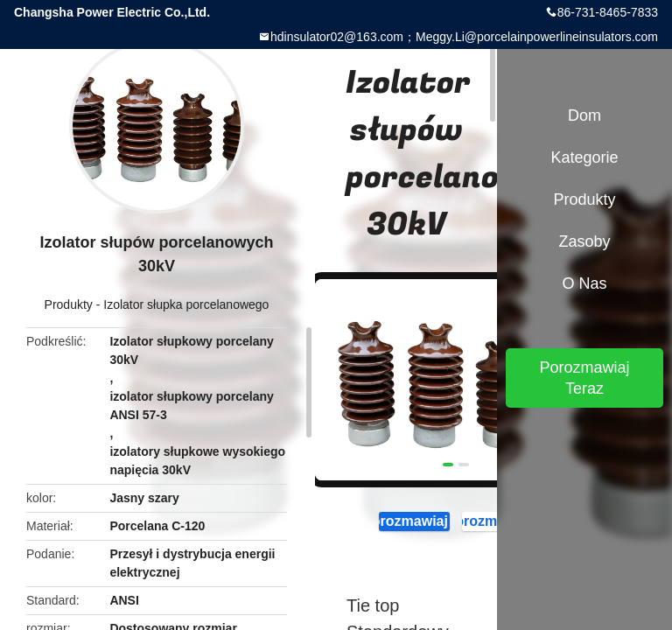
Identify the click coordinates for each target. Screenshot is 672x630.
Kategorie (584, 157)
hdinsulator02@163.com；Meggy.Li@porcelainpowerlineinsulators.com (464, 37)
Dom (584, 115)
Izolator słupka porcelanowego (186, 304)
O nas (584, 283)
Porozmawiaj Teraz (409, 521)
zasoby (584, 241)
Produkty (69, 304)
